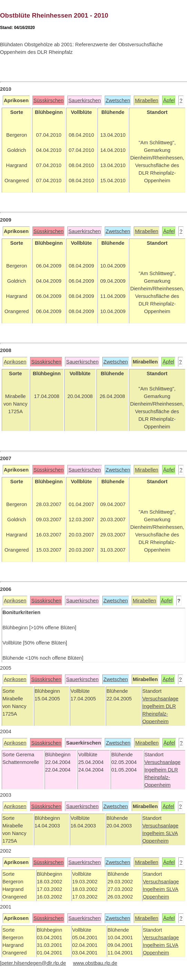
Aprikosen (15, 362)
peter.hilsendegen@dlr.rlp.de (34, 963)
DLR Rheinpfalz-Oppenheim (159, 714)
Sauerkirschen (85, 100)
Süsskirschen (49, 100)
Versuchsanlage (160, 699)
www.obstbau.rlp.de (95, 963)
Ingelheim (154, 706)
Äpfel (169, 100)
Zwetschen (118, 100)
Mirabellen (147, 100)
